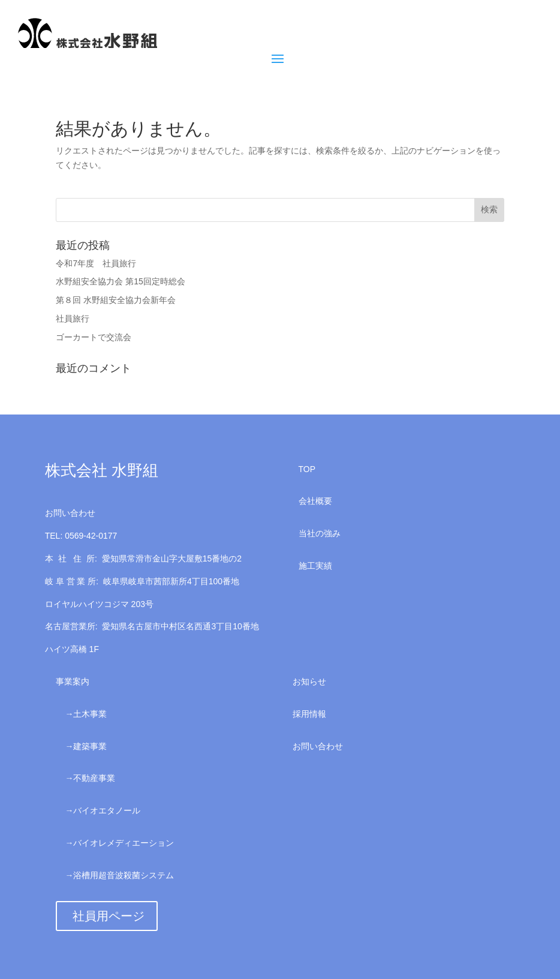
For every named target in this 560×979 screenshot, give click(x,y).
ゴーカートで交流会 (94, 337)
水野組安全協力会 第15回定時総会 (120, 281)
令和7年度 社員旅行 (96, 263)
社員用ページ (109, 916)
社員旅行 (73, 319)
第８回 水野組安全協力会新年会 (116, 300)
